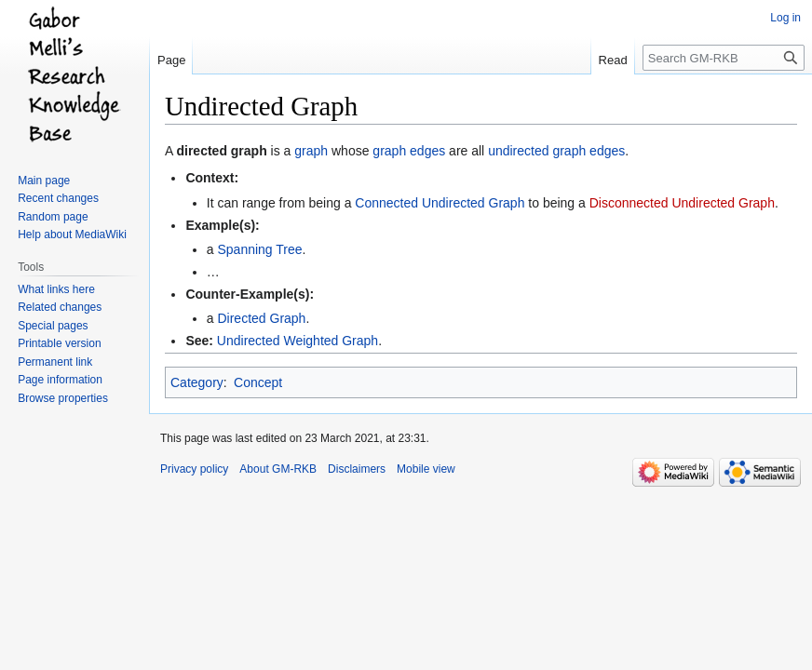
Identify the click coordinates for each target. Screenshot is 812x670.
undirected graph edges (556, 151)
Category (197, 382)
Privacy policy (194, 469)
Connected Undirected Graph (440, 203)
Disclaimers (357, 469)
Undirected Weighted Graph (298, 341)
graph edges (409, 151)
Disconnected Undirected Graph (682, 203)
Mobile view (426, 469)
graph (311, 151)
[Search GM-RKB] (724, 58)
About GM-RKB (278, 469)
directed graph (221, 151)
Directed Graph (261, 318)
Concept (258, 382)
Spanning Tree (259, 249)
